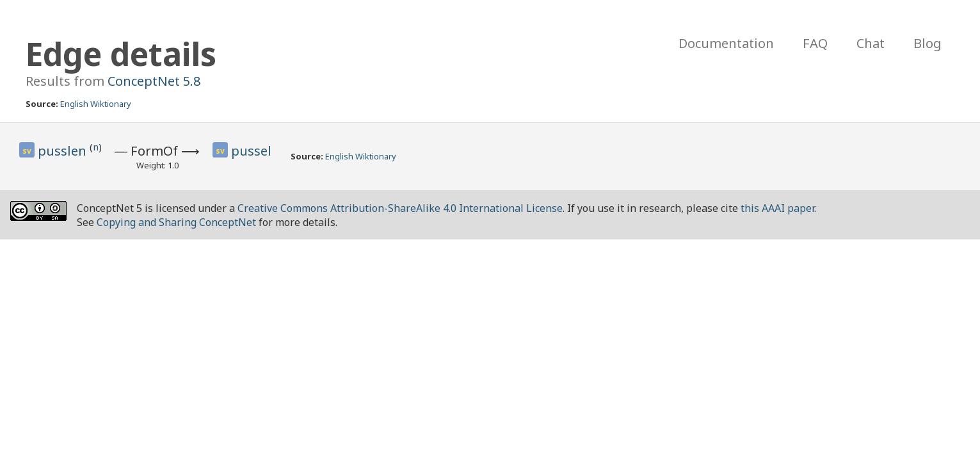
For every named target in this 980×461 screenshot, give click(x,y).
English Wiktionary (96, 104)
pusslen (64, 151)
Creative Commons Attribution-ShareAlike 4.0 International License (400, 208)
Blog (928, 43)
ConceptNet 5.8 (154, 81)
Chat (871, 43)
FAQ (815, 43)
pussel (251, 151)
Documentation (726, 43)
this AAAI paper (777, 208)
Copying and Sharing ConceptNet (176, 222)
